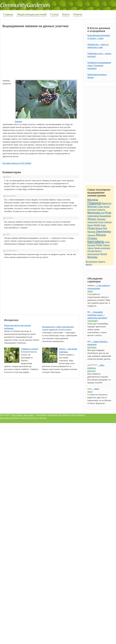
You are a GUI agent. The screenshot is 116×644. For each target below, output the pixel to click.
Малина (93, 200)
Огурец (92, 238)
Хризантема (92, 222)
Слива (100, 207)
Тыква (103, 225)
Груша (101, 222)
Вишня (90, 225)
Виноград (92, 207)
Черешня (91, 235)
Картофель (96, 242)
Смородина (93, 216)
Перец (91, 228)
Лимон (90, 291)
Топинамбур (93, 321)
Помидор (94, 203)
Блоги (66, 14)
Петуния (91, 251)
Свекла (90, 248)
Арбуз (107, 242)
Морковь (92, 257)
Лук (102, 213)
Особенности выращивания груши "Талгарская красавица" (99, 66)
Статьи (54, 14)
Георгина (108, 222)
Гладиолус (101, 210)
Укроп (90, 392)
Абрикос (106, 245)
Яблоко (92, 219)
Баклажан (92, 245)
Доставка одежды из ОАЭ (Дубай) (17, 163)
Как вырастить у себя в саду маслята (58, 327)
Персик (107, 207)
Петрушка (92, 210)
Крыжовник (105, 216)
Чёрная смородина (102, 248)
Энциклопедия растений (32, 14)
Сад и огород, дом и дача (22, 415)
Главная (8, 14)
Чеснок (103, 254)
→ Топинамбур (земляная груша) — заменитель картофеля (97, 315)
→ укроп (95, 389)
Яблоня (101, 235)
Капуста (107, 203)
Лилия (97, 225)
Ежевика (18, 122)
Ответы (78, 14)
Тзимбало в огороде (29, 349)
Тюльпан (101, 219)
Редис (99, 245)
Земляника (103, 231)
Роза (108, 213)
